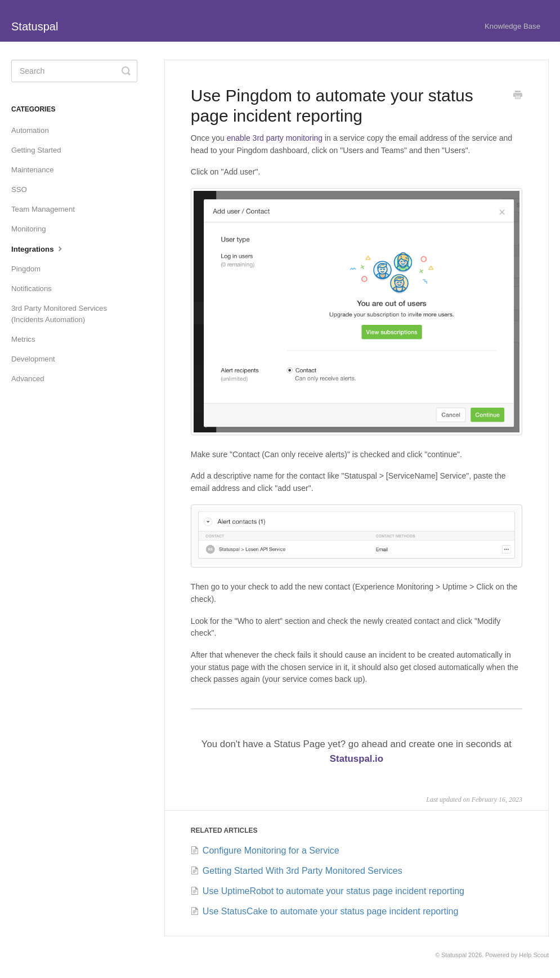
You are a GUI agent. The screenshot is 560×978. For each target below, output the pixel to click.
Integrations (38, 248)
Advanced (28, 379)
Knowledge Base (512, 26)
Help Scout (534, 955)
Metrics (23, 339)
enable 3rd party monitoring (275, 138)
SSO (19, 189)
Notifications (32, 289)
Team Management (43, 209)
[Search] (74, 71)
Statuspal (454, 955)
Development (33, 359)
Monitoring (29, 229)
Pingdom (26, 269)
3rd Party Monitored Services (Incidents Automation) (59, 314)
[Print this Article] (518, 96)
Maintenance (33, 170)
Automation (30, 130)
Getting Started (36, 150)
